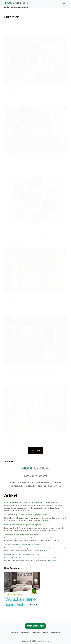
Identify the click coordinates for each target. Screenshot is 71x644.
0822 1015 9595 (40, 476)
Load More (35, 450)
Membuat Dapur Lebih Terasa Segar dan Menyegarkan (22, 525)
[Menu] (64, 4)
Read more (47, 521)
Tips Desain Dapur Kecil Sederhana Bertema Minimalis (23, 545)
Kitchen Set (36, 633)
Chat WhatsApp (35, 626)
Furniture (25, 633)
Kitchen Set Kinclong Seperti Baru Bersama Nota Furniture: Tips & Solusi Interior (31, 502)
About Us (15, 633)
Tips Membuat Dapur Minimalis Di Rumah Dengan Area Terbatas (26, 515)
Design (46, 633)
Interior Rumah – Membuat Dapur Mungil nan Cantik (22, 555)
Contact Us (56, 633)
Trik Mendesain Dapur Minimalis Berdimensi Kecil (21, 535)
